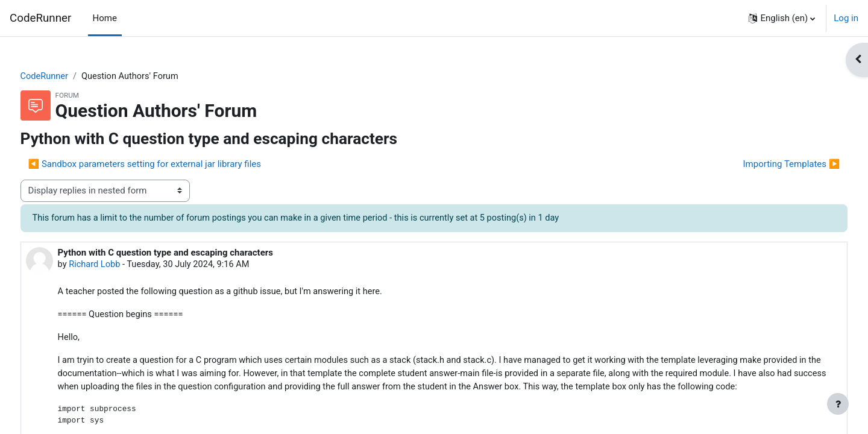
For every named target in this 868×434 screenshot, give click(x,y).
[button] (782, 18)
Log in (846, 18)
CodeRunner (40, 18)
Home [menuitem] (105, 18)
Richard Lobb (118, 265)
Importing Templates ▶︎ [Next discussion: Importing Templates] (769, 165)
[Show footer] (838, 404)
